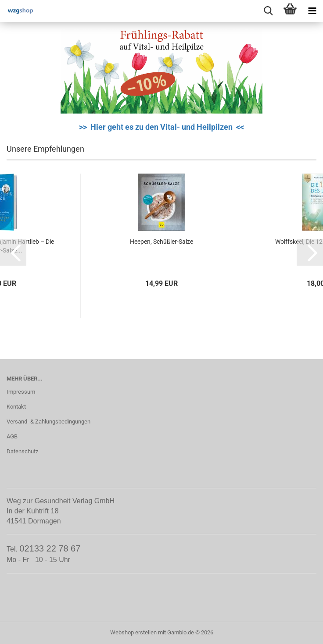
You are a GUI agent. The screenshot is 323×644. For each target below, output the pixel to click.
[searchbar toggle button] (268, 11)
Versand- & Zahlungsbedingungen (48, 422)
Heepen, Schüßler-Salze (161, 242)
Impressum (21, 392)
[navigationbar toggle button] (312, 11)
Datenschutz (22, 451)
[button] (13, 253)
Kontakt (16, 407)
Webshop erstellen (133, 632)
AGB (12, 436)
